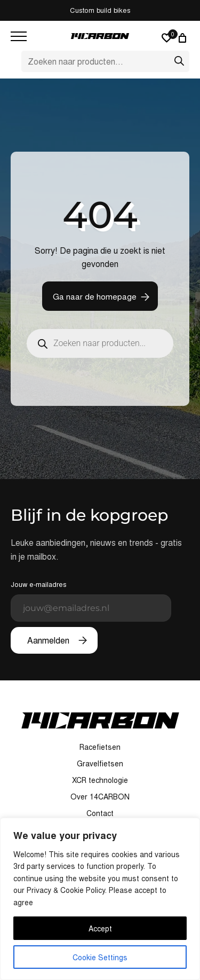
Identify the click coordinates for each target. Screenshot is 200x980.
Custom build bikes (100, 10)
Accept (100, 928)
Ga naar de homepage (95, 296)
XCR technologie (100, 780)
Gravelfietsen (100, 763)
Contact (100, 813)
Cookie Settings (100, 957)
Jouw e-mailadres (91, 600)
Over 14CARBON (100, 796)
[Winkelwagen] (184, 38)
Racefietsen (100, 747)
